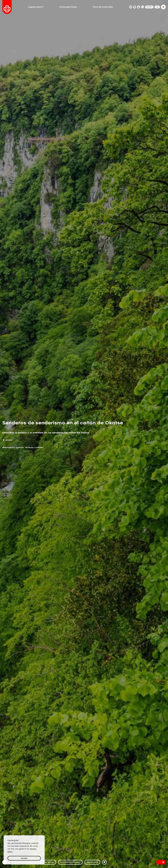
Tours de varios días (103, 7)
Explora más (92, 862)
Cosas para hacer (68, 7)
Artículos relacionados (70, 862)
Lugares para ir (36, 7)
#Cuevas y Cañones (34, 448)
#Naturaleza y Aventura (13, 448)
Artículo (8, 440)
